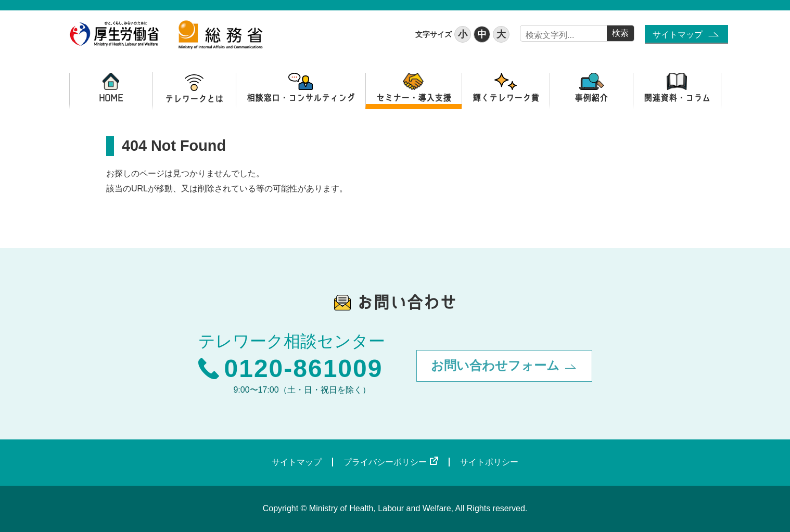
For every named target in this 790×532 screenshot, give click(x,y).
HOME (111, 88)
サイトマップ (678, 35)
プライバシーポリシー (385, 462)
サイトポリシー (489, 462)
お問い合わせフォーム (495, 365)
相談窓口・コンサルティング (301, 88)
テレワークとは (194, 88)
